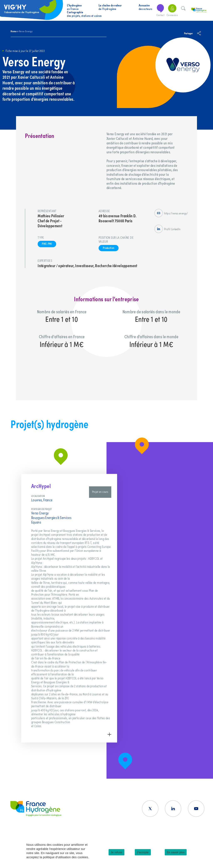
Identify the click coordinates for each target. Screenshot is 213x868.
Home (14, 31)
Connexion (172, 10)
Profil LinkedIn (167, 229)
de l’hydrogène (110, 7)
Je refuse (116, 852)
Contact (160, 10)
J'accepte (143, 852)
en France (74, 7)
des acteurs (146, 7)
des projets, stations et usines (84, 14)
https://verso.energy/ (171, 213)
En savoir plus (176, 852)
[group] (69, 608)
